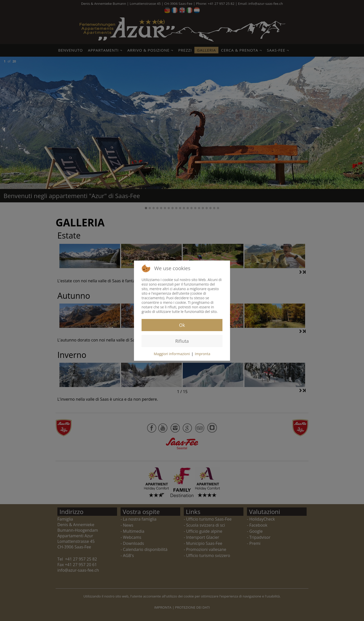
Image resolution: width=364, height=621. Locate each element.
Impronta (203, 354)
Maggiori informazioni (172, 354)
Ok (182, 325)
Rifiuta (182, 341)
